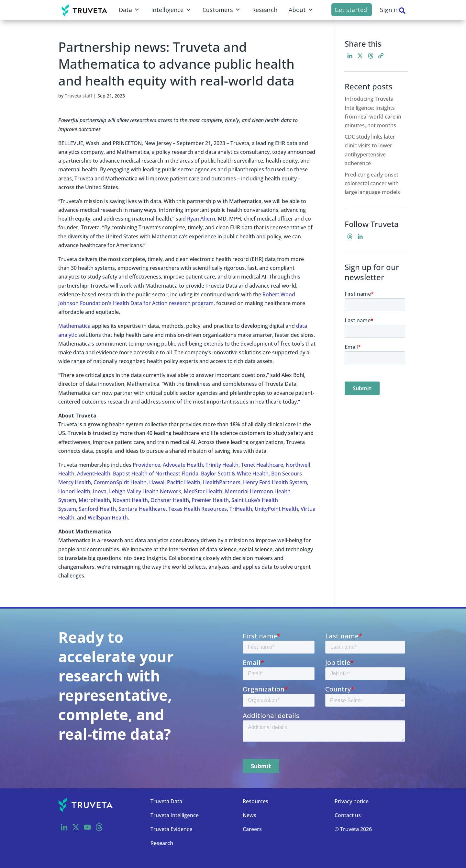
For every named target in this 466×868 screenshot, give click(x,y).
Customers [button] (222, 10)
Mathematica (74, 326)
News (250, 815)
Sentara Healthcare (142, 509)
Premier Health (210, 500)
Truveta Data (166, 801)
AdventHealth (94, 474)
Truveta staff (78, 96)
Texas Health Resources (198, 509)
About (301, 10)
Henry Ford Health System (275, 482)
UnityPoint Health (276, 509)
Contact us (348, 815)
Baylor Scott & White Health (235, 474)
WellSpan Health (108, 518)
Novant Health (130, 500)
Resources (255, 801)
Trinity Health (222, 465)
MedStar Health (203, 491)
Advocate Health (183, 465)
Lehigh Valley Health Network (145, 491)
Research (265, 10)
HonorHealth (74, 491)
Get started (351, 10)
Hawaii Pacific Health (175, 482)
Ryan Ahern (201, 219)
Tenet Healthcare (262, 465)
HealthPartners (222, 482)
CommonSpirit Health (120, 482)
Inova (100, 491)
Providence (146, 465)
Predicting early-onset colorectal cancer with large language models (372, 183)
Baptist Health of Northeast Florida (156, 474)
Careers (252, 829)
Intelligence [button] (171, 10)
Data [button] (129, 10)
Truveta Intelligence (175, 815)
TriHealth (241, 509)
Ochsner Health (170, 500)
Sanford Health (97, 509)
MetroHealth (94, 500)
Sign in (389, 10)
